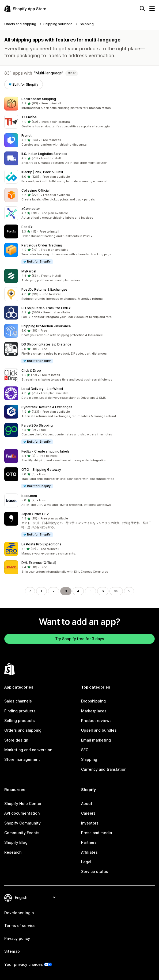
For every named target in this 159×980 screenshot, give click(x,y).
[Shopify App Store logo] (25, 8)
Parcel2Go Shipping (37, 425)
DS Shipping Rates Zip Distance (46, 344)
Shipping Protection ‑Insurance (46, 326)
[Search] (142, 9)
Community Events (22, 833)
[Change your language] (35, 897)
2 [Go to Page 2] (54, 591)
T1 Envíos (29, 117)
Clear (72, 73)
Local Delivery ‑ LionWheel (42, 389)
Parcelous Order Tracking (42, 245)
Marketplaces (94, 711)
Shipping (89, 759)
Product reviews (96, 721)
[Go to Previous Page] (30, 591)
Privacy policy (17, 938)
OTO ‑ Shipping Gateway (41, 470)
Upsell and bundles (99, 730)
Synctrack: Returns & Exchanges (47, 407)
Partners (89, 842)
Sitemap (12, 951)
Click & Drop (31, 371)
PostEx (27, 227)
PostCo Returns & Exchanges (44, 289)
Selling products (20, 721)
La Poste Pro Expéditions (41, 544)
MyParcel (29, 271)
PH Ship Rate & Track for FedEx (46, 308)
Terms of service (20, 926)
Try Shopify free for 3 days (80, 639)
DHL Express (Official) (39, 563)
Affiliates (89, 852)
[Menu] (152, 9)
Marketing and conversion (28, 750)
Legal (86, 862)
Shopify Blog (16, 842)
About (87, 804)
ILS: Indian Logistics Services (44, 154)
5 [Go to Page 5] (90, 591)
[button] (79, 104)
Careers (88, 813)
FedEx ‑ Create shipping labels (46, 451)
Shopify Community (22, 823)
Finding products (20, 711)
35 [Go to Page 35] (116, 591)
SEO (85, 750)
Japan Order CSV (35, 514)
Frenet (26, 136)
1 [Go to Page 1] (41, 591)
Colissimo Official (35, 190)
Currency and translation (104, 769)
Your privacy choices (24, 964)
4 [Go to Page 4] (78, 591)
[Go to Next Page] (129, 591)
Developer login (19, 913)
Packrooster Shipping (39, 99)
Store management (22, 759)
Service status (95, 871)
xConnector (31, 209)
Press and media (96, 833)
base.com (29, 496)
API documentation (22, 813)
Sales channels (18, 701)
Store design (16, 740)
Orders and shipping (23, 730)
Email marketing (96, 740)
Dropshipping (93, 701)
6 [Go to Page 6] (103, 591)
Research (13, 852)
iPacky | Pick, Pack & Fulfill (42, 172)
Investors (90, 823)
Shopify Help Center (23, 804)
